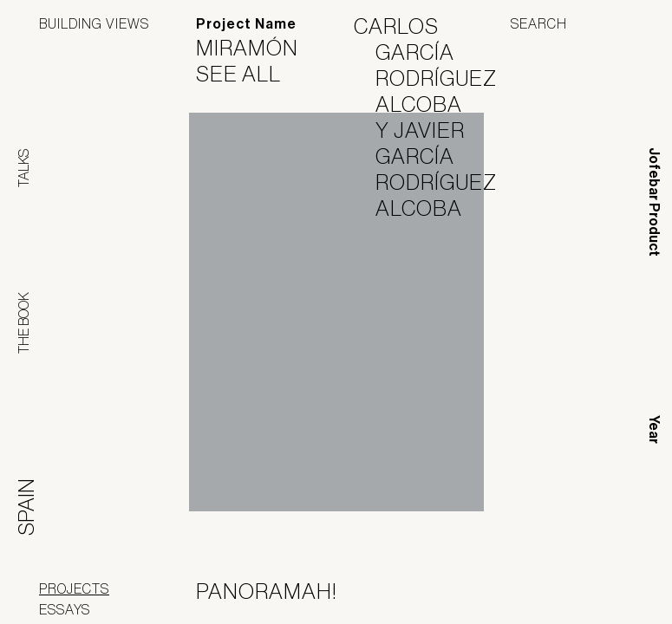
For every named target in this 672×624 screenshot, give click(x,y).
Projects (74, 588)
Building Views (94, 23)
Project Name (246, 24)
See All (249, 74)
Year (654, 429)
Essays (65, 609)
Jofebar (587, 585)
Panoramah (476, 591)
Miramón (258, 48)
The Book (23, 323)
